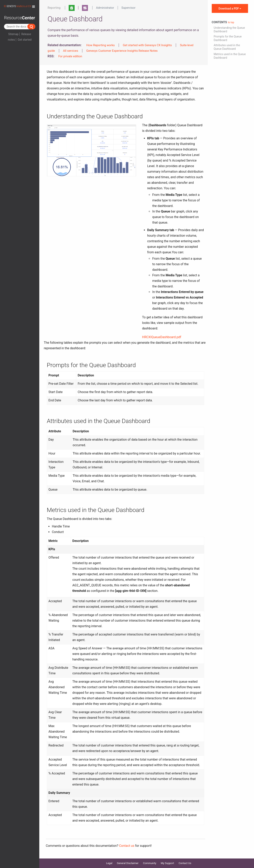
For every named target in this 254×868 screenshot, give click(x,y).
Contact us (127, 846)
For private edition (70, 56)
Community (150, 863)
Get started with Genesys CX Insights (147, 45)
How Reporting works (101, 45)
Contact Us (185, 863)
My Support (167, 863)
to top (231, 22)
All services (71, 51)
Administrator (105, 8)
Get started (25, 40)
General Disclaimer (128, 863)
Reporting (54, 8)
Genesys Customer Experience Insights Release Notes (122, 51)
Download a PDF (230, 9)
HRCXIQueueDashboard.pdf (162, 337)
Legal (109, 863)
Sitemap (13, 34)
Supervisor (128, 8)
